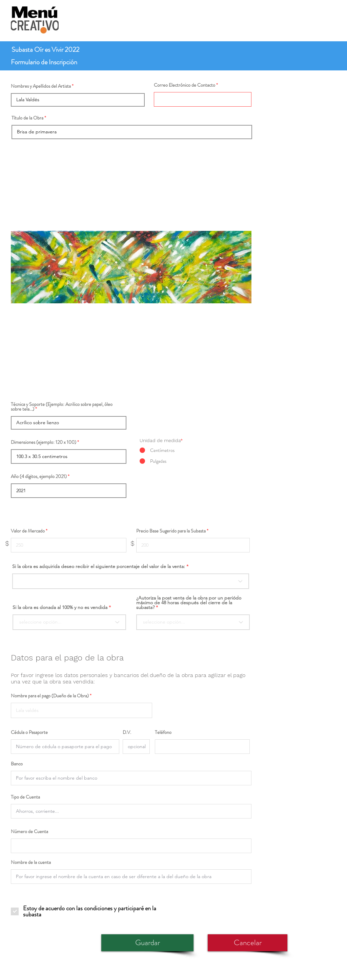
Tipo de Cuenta (25, 797)
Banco (17, 764)
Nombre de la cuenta (31, 862)
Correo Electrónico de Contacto (185, 85)
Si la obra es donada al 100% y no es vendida (60, 607)
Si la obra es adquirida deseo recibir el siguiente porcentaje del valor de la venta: (99, 566)
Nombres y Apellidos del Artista (41, 86)
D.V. (127, 732)
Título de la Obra (27, 118)
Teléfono (163, 732)
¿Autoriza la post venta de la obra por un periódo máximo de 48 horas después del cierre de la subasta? (189, 603)
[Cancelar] (248, 943)
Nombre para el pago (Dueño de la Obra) (50, 696)
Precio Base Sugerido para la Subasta (171, 531)
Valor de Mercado (28, 531)
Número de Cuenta (29, 831)
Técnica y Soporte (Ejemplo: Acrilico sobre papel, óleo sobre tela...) (62, 407)
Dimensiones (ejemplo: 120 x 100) (44, 442)
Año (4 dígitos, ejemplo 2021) (39, 476)
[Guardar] (147, 943)
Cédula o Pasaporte (29, 732)
